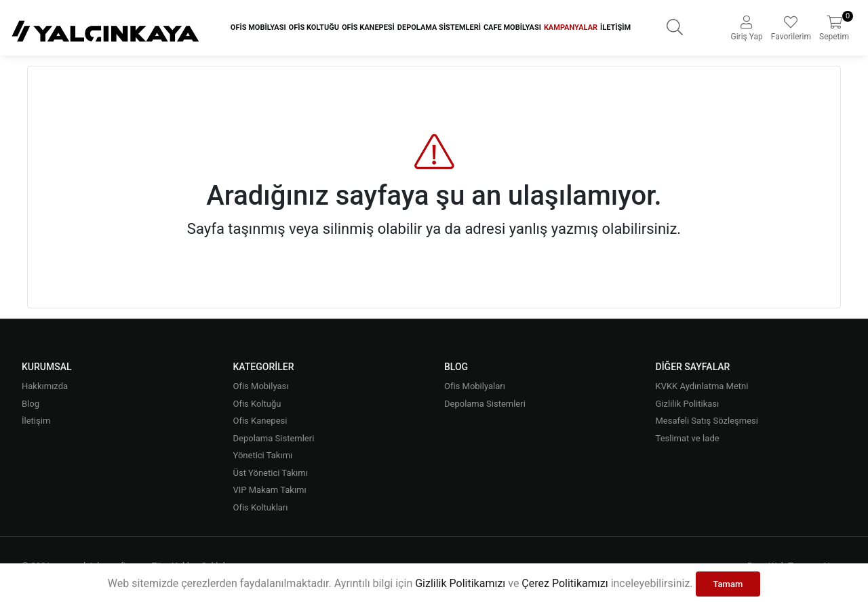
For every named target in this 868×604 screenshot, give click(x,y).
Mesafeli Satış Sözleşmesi (707, 421)
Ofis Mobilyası (258, 27)
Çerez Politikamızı (565, 583)
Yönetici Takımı (263, 455)
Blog (31, 404)
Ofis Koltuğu (314, 27)
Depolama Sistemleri (439, 27)
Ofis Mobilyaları (475, 386)
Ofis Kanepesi (368, 27)
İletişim (615, 27)
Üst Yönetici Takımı (271, 473)
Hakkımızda (45, 386)
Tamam (728, 584)
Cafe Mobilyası (512, 27)
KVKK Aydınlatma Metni (702, 386)
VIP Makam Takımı (270, 490)
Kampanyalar (571, 27)
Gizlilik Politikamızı (460, 583)
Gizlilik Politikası (688, 404)
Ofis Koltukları (261, 507)
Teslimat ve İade (688, 438)
